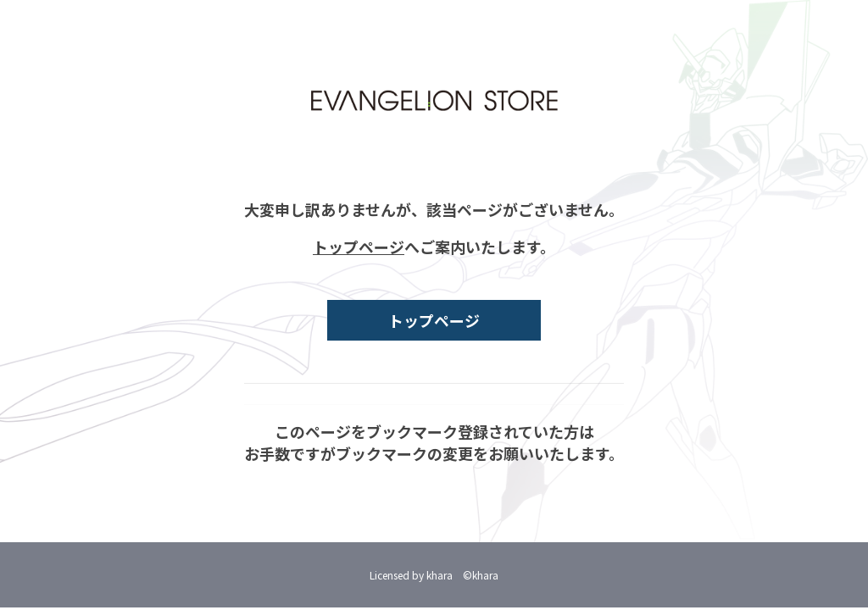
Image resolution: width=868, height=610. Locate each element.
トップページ (359, 247)
